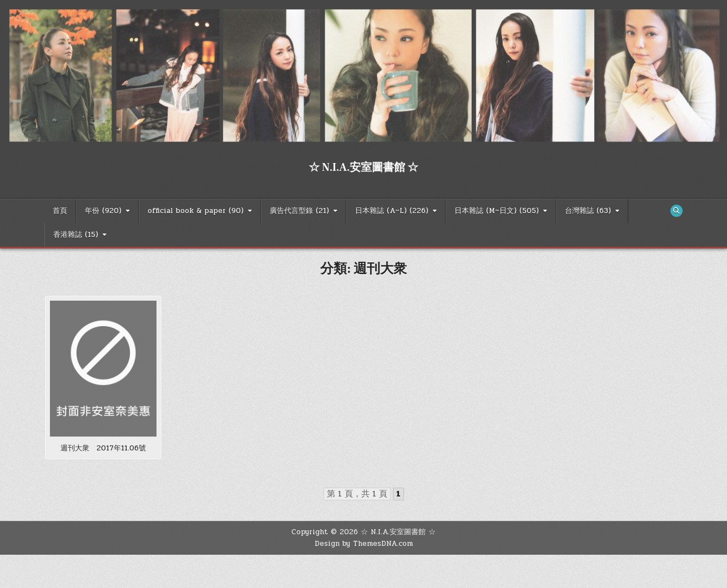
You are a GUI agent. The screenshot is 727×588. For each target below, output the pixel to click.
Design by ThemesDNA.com (364, 544)
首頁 (60, 211)
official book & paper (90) (196, 211)
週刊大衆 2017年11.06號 (103, 448)
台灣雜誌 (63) (588, 211)
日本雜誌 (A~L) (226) (392, 211)
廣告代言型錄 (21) (299, 211)
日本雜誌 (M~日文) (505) (497, 211)
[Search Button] (676, 211)
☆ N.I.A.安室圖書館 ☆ (364, 168)
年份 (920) (103, 211)
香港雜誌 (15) (76, 235)
